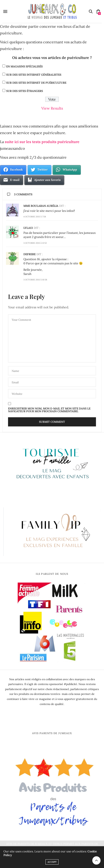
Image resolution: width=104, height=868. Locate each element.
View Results (52, 108)
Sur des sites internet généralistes (34, 75)
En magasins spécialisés (24, 66)
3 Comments (20, 194)
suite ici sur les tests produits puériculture (42, 142)
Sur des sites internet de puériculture (36, 83)
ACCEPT (52, 862)
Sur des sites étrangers (25, 91)
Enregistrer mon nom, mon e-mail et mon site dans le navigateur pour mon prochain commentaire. (49, 410)
